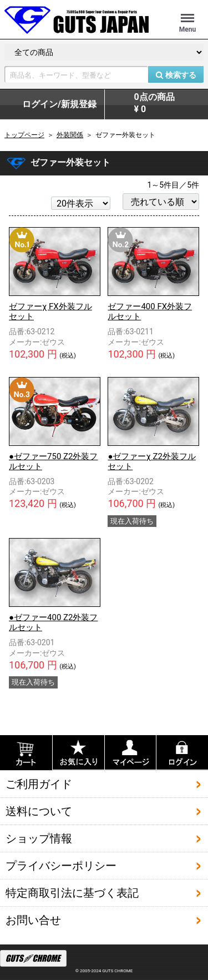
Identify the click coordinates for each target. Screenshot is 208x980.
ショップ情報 (39, 838)
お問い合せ (33, 920)
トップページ (24, 135)
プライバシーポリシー (61, 866)
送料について (39, 811)
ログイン (59, 104)
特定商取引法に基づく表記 (72, 893)
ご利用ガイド (39, 784)
